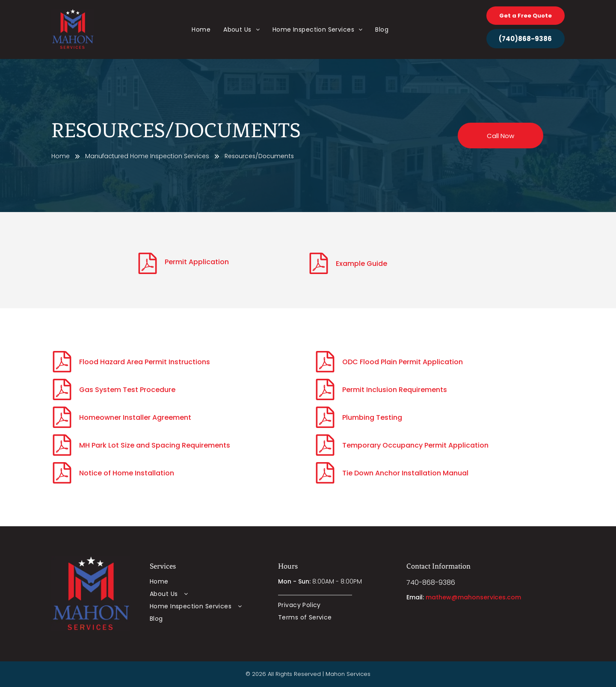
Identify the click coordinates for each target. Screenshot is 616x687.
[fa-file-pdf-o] (148, 272)
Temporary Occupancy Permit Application (415, 445)
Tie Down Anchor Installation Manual (405, 473)
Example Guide (361, 264)
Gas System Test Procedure (127, 390)
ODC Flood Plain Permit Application (403, 362)
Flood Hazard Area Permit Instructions (145, 362)
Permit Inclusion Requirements (395, 390)
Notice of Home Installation (127, 473)
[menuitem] (201, 30)
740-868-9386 (431, 582)
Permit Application (197, 262)
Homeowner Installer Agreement (135, 417)
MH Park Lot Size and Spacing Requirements (155, 445)
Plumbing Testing (372, 417)
